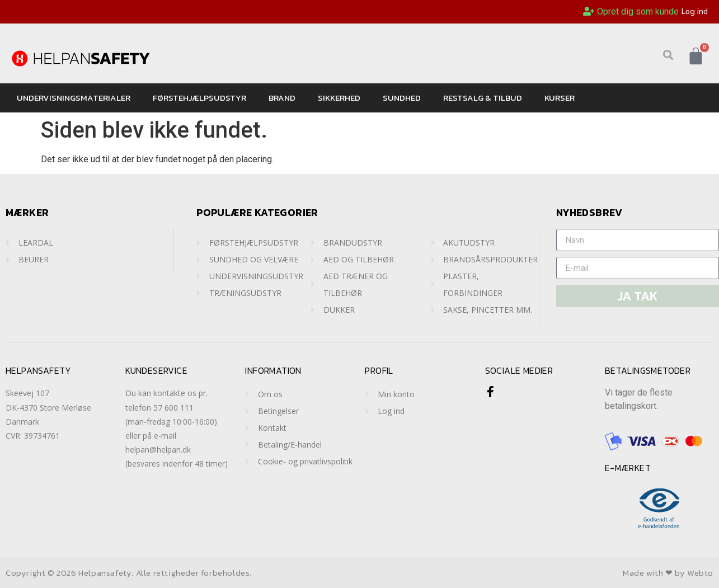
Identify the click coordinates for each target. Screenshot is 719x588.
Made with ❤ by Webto (668, 573)
